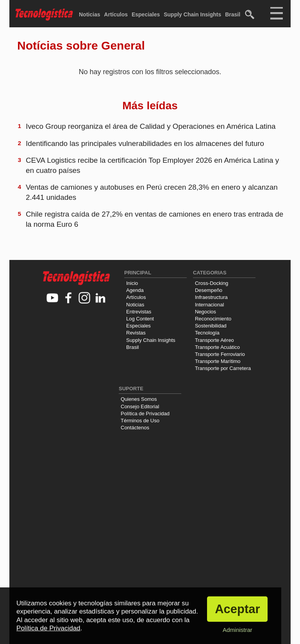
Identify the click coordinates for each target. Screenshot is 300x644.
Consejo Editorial (140, 407)
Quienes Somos (139, 399)
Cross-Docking (212, 283)
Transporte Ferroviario (220, 354)
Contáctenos (135, 428)
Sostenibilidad (211, 326)
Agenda (135, 290)
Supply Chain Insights (192, 14)
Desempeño (209, 290)
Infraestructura (211, 297)
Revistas (136, 333)
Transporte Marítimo (218, 361)
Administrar (237, 630)
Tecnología (207, 333)
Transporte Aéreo (214, 340)
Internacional (209, 305)
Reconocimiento (213, 319)
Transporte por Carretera (223, 368)
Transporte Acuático (217, 347)
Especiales (146, 14)
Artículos (116, 14)
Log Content (140, 319)
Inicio (132, 283)
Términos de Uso (140, 421)
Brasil (233, 14)
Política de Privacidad (145, 414)
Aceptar (237, 609)
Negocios (205, 312)
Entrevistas (139, 312)
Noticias (89, 14)
